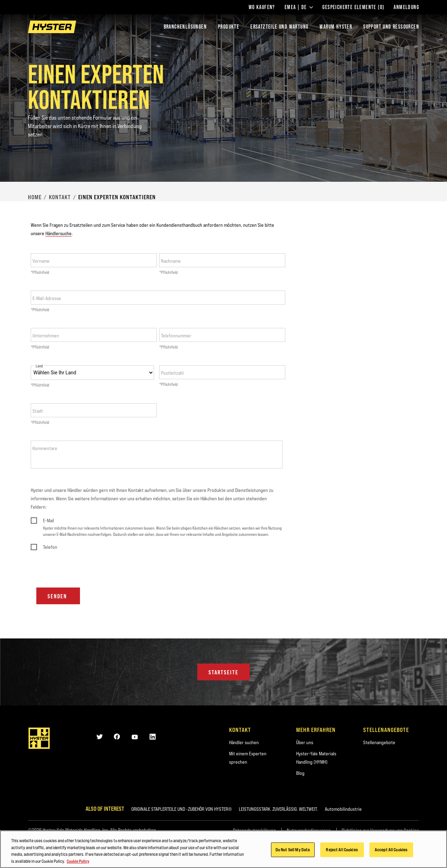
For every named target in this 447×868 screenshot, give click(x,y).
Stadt (38, 411)
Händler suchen (244, 742)
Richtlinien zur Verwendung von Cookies (380, 830)
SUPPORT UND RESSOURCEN (391, 27)
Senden (58, 596)
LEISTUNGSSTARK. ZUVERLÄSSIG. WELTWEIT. (278, 809)
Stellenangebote (379, 742)
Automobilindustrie (343, 809)
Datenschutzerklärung (254, 830)
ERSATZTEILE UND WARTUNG (279, 27)
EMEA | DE (299, 7)
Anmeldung (406, 7)
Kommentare (45, 448)
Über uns (305, 742)
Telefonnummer (176, 336)
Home (35, 197)
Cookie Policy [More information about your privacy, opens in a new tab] (78, 863)
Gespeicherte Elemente (353, 7)
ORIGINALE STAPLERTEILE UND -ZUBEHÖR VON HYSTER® (182, 809)
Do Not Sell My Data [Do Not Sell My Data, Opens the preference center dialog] (293, 852)
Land (39, 366)
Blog (300, 773)
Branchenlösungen (185, 27)
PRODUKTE (229, 27)
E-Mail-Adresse (47, 298)
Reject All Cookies (342, 852)
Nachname (171, 261)
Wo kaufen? (262, 7)
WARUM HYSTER (336, 27)
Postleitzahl (172, 373)
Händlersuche (58, 233)
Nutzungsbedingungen (309, 830)
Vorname (41, 261)
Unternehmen (46, 336)
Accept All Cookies (391, 852)
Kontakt (60, 197)
